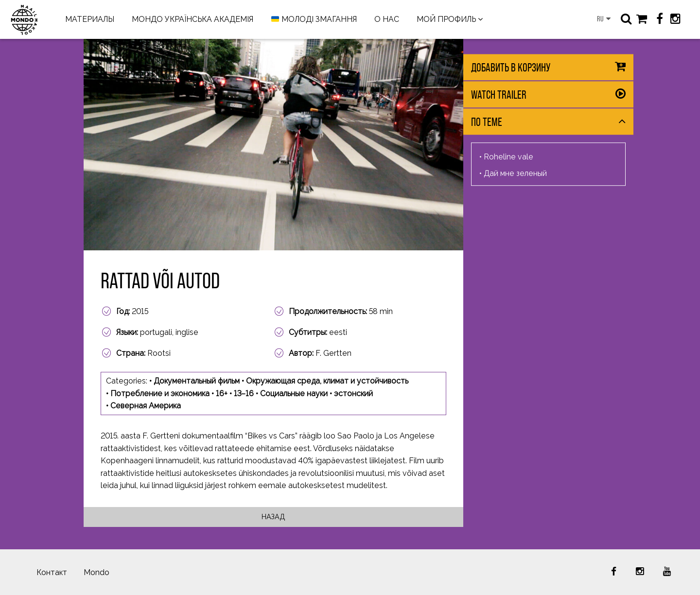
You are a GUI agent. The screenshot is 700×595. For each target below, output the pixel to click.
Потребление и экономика (160, 394)
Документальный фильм (197, 381)
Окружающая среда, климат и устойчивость (327, 381)
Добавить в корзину (511, 67)
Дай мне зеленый (515, 173)
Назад (273, 516)
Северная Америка (146, 406)
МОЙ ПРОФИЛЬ (446, 19)
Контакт (52, 572)
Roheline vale (508, 157)
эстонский (353, 394)
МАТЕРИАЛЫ (90, 19)
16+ (222, 394)
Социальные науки (294, 394)
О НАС (387, 19)
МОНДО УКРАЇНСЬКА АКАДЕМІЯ (192, 19)
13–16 (244, 394)
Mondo (96, 572)
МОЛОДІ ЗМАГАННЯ (314, 20)
